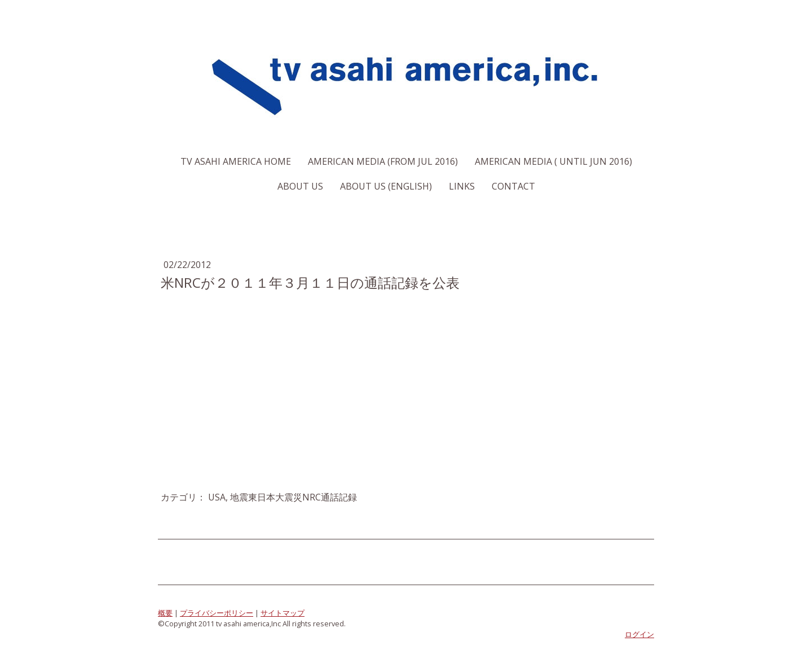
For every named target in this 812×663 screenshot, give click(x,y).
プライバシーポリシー (217, 613)
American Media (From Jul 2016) (383, 161)
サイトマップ (283, 613)
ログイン (639, 634)
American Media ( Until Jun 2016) (553, 161)
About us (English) (386, 186)
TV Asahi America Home (236, 161)
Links (462, 186)
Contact (513, 186)
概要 (165, 613)
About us (300, 186)
